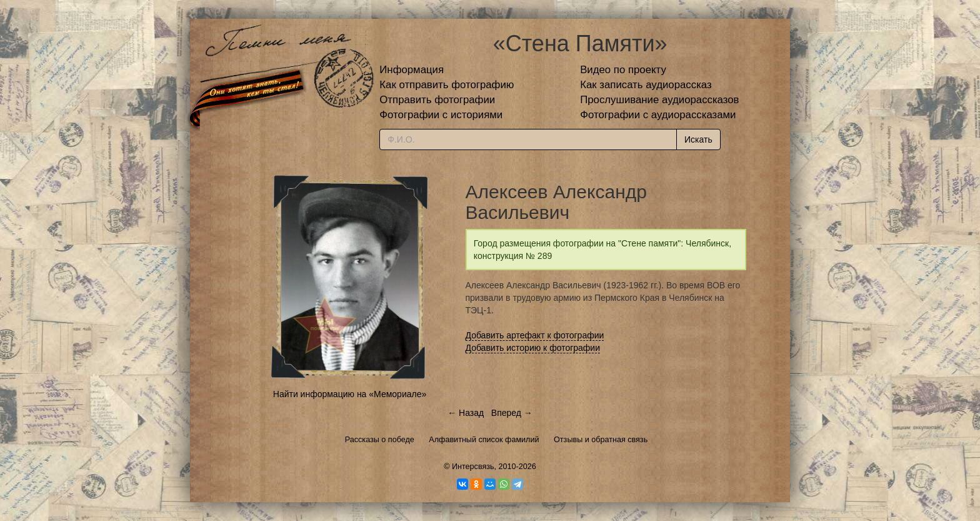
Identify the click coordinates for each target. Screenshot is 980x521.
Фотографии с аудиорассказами (658, 115)
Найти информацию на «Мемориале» (350, 394)
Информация (412, 70)
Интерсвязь (473, 467)
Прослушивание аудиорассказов (659, 100)
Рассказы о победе (380, 440)
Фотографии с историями (441, 115)
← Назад (466, 413)
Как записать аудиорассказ (646, 85)
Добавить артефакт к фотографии (535, 335)
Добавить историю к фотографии (533, 348)
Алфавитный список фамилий (484, 440)
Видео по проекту (623, 70)
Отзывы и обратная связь (601, 440)
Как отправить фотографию (447, 85)
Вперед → (512, 413)
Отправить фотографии (437, 100)
